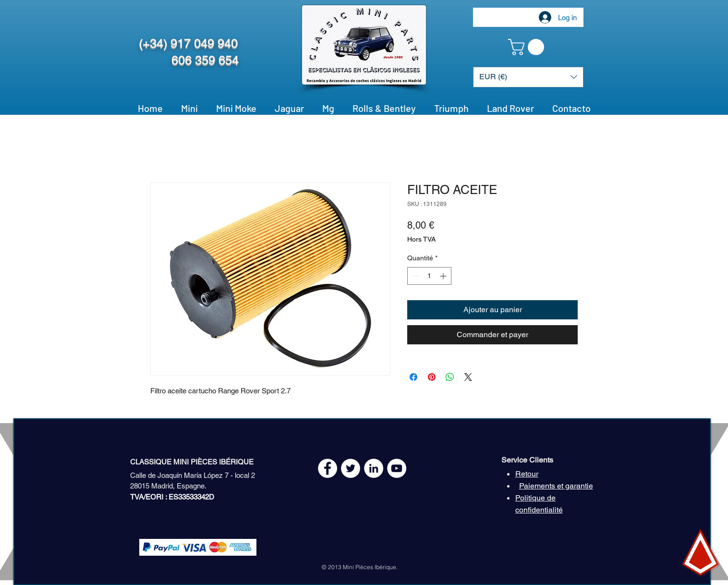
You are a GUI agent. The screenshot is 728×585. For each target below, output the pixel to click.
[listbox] (528, 77)
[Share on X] (468, 377)
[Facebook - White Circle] (328, 468)
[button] (528, 47)
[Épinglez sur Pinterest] (432, 377)
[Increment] (444, 276)
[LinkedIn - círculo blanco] (374, 468)
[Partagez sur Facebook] (413, 377)
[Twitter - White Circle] (351, 468)
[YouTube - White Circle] (397, 468)
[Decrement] (415, 276)
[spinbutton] (429, 276)
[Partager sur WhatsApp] (450, 377)
